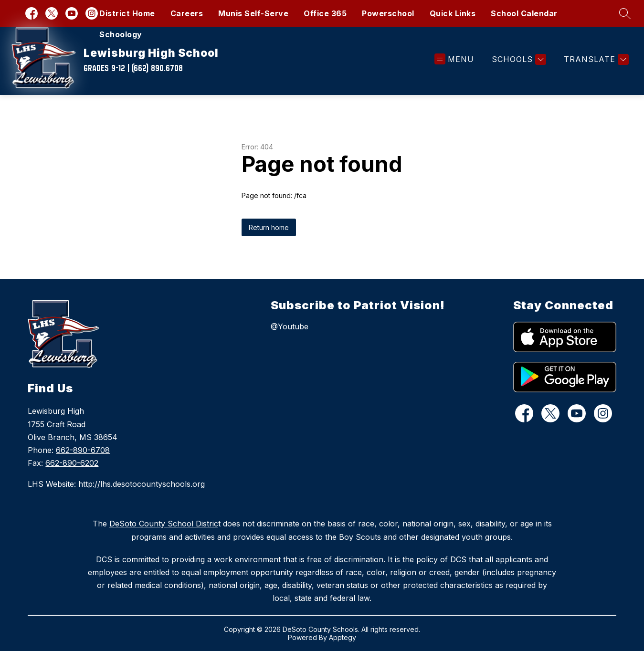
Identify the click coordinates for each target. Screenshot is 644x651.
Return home (269, 227)
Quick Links (453, 13)
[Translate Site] (595, 59)
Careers (187, 13)
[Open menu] (454, 59)
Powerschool (388, 13)
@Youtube (290, 326)
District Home (127, 13)
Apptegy (343, 637)
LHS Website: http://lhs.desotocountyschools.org (116, 484)
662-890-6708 (83, 450)
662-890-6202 (72, 463)
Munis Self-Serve (253, 13)
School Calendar (524, 13)
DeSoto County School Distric (164, 524)
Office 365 (325, 13)
